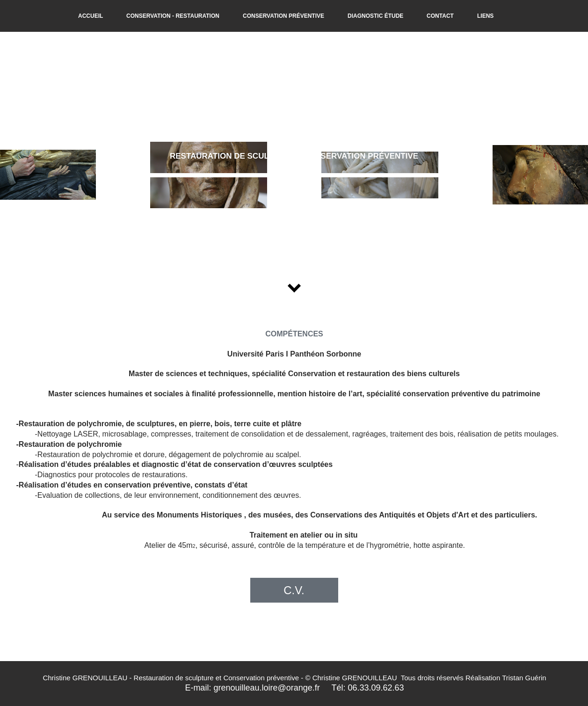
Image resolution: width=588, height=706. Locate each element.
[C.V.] (294, 590)
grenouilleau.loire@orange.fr (266, 688)
